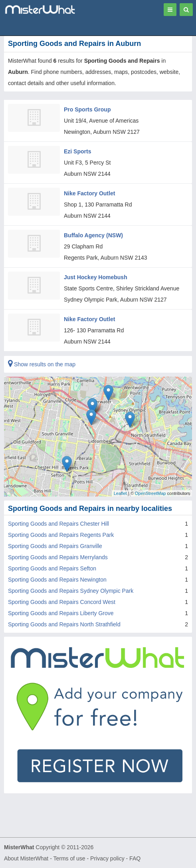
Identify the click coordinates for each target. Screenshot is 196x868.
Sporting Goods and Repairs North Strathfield (64, 624)
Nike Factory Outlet (89, 193)
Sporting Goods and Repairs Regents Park (61, 535)
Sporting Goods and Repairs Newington (57, 580)
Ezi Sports (77, 151)
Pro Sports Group (87, 109)
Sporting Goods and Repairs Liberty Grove (61, 613)
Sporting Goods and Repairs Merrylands (58, 557)
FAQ (135, 858)
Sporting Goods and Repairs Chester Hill (58, 524)
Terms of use (69, 858)
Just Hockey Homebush (96, 277)
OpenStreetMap (150, 493)
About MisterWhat (26, 858)
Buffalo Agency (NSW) (93, 235)
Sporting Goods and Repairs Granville (55, 546)
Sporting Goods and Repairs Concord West (62, 602)
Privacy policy (107, 858)
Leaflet (120, 493)
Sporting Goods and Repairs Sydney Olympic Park (71, 591)
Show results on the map (42, 364)
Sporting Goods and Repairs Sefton (52, 568)
